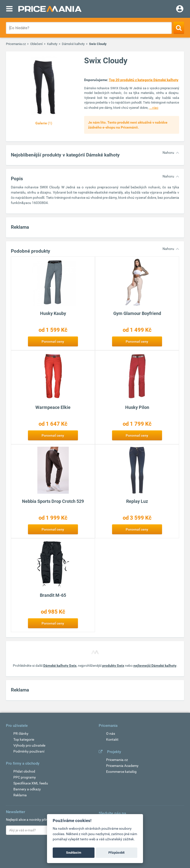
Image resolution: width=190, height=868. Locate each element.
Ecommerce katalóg (121, 772)
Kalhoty (52, 44)
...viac (154, 108)
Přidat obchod (24, 771)
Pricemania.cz (16, 44)
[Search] (179, 28)
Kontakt (112, 739)
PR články (21, 734)
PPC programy (25, 777)
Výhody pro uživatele (29, 745)
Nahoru (168, 153)
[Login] (180, 9)
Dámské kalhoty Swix (60, 666)
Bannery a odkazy (27, 789)
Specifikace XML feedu (31, 783)
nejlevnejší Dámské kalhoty (155, 666)
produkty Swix (113, 666)
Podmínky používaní (29, 751)
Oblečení (36, 44)
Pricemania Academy (122, 766)
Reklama (20, 795)
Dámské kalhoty (73, 44)
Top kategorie (24, 739)
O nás (111, 734)
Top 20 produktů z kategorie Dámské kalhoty (144, 80)
